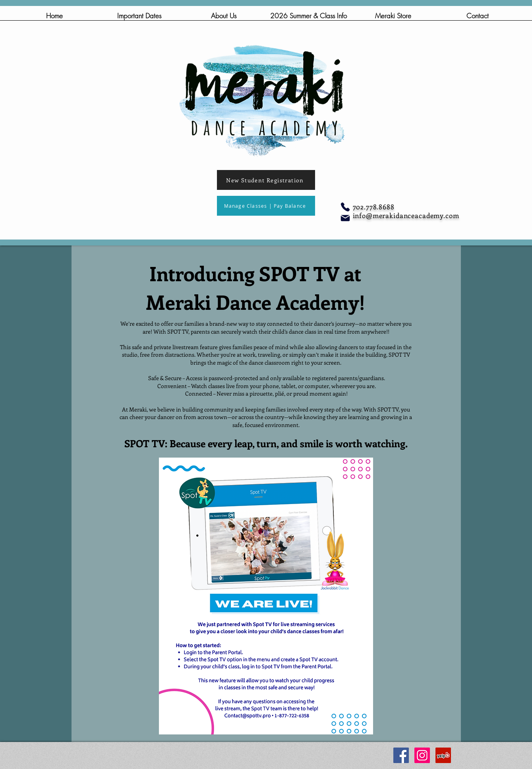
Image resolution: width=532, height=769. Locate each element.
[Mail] (345, 218)
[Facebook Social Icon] (401, 755)
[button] (224, 18)
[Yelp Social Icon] (443, 755)
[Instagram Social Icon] (422, 755)
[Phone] (345, 207)
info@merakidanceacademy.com (406, 215)
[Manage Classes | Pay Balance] (266, 206)
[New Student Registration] (266, 180)
